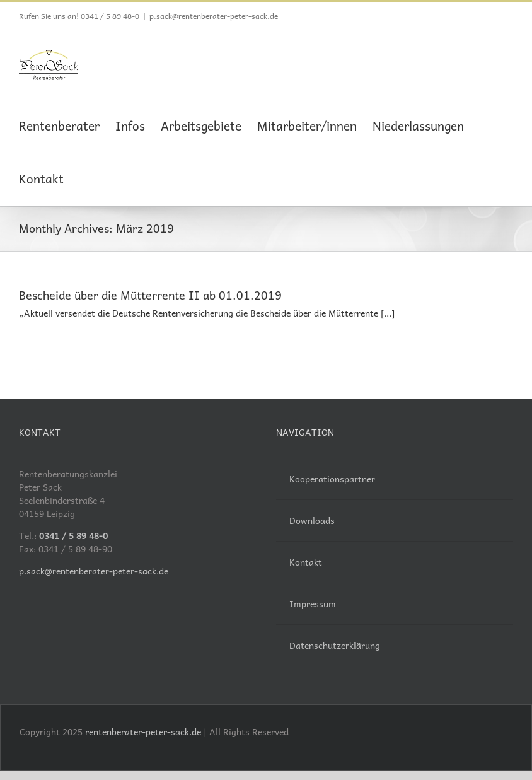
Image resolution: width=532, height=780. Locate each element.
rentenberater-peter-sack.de (143, 731)
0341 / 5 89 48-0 (110, 16)
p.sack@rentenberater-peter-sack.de (214, 16)
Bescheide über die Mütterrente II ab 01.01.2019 (150, 295)
